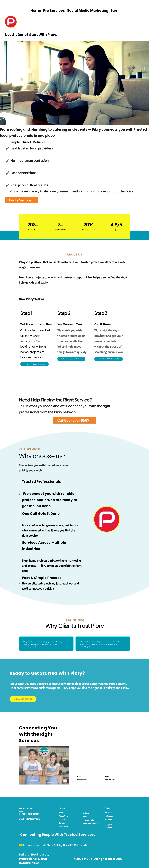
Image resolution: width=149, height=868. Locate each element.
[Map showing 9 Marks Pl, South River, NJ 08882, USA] (104, 747)
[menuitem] (36, 11)
